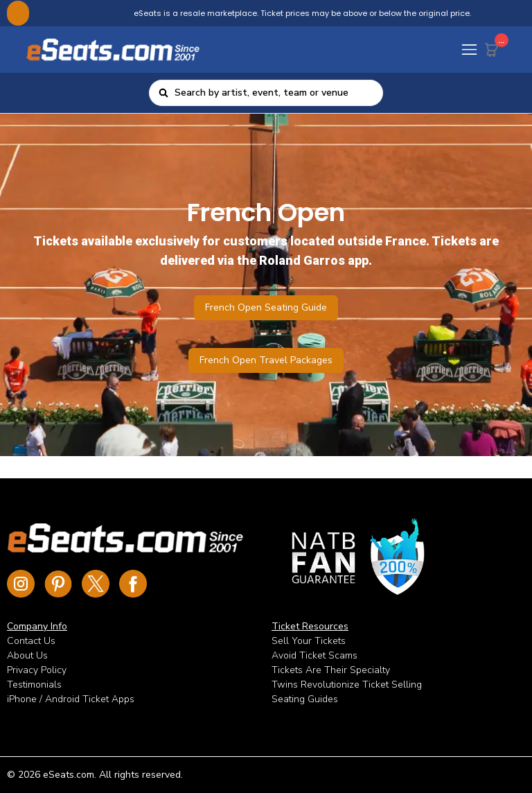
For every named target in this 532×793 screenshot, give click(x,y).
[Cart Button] (495, 47)
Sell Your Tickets (309, 641)
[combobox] (274, 93)
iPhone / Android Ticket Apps (71, 699)
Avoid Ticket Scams (314, 655)
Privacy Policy (37, 670)
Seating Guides (305, 699)
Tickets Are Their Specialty (331, 670)
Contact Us (31, 641)
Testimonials (34, 685)
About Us (27, 655)
